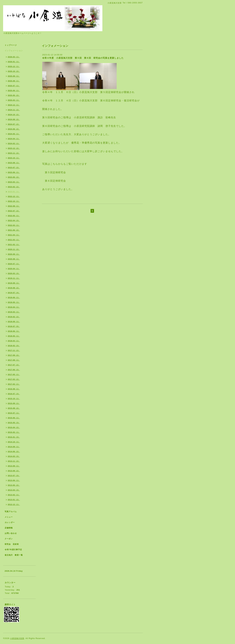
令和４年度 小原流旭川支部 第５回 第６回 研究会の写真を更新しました (83, 58)
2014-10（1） (14, 442)
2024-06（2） (14, 129)
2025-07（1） (14, 86)
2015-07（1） (14, 413)
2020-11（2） (14, 249)
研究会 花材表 (12, 544)
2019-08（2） (14, 288)
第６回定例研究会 (55, 181)
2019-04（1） (14, 307)
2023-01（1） (14, 192)
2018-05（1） (14, 336)
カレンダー (10, 522)
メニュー (9, 517)
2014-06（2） (14, 451)
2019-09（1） (14, 283)
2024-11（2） (14, 110)
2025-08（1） (14, 81)
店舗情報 (9, 528)
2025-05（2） (14, 95)
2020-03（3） (14, 273)
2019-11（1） (14, 278)
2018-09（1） (14, 322)
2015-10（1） (14, 399)
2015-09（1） (14, 403)
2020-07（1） (14, 264)
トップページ (11, 45)
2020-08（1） (14, 259)
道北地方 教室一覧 (14, 555)
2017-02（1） (14, 384)
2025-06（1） (14, 91)
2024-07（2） (14, 124)
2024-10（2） (14, 115)
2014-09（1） (14, 447)
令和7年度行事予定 (13, 550)
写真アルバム (11, 512)
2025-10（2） (14, 71)
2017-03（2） (14, 379)
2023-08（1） (14, 163)
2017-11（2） (14, 350)
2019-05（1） (14, 302)
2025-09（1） (14, 76)
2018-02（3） (14, 346)
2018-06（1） (14, 331)
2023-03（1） (14, 182)
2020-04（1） (14, 269)
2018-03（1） (14, 341)
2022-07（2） (14, 211)
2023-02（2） (14, 187)
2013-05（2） (14, 485)
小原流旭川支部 (17, 638)
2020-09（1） (14, 254)
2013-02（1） (14, 495)
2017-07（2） (14, 365)
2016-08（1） (14, 389)
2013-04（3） (14, 490)
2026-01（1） (14, 62)
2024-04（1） (14, 139)
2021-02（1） (14, 245)
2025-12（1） (14, 66)
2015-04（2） (14, 427)
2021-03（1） (14, 240)
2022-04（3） (14, 220)
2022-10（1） (14, 201)
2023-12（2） (14, 148)
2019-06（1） (14, 297)
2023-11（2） (14, 153)
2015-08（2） (14, 408)
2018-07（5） (14, 326)
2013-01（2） (14, 500)
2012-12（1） (14, 504)
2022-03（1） (14, 225)
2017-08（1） (14, 360)
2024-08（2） (14, 119)
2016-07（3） (14, 394)
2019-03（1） (14, 312)
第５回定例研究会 (54, 172)
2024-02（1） (14, 143)
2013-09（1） (14, 466)
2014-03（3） (14, 456)
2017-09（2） (14, 355)
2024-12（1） (14, 105)
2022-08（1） (14, 206)
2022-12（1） (14, 196)
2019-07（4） (14, 293)
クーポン (9, 539)
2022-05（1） (14, 216)
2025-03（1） (14, 100)
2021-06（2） (14, 230)
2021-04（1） (14, 235)
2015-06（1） (14, 418)
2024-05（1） (14, 134)
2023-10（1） (14, 158)
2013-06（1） (14, 480)
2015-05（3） (14, 423)
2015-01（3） (14, 437)
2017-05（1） (14, 374)
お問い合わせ (11, 533)
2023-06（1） (14, 172)
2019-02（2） (14, 317)
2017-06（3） (14, 370)
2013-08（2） (14, 471)
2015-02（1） (14, 432)
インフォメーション (14, 51)
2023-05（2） (14, 177)
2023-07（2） (14, 168)
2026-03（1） (14, 57)
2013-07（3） (14, 476)
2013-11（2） (14, 461)
